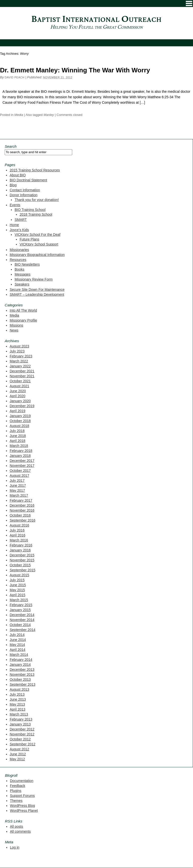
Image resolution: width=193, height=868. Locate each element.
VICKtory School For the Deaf (37, 235)
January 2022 (20, 366)
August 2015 (19, 575)
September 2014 (23, 630)
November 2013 (22, 675)
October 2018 (20, 421)
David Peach (15, 77)
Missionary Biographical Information (37, 255)
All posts (16, 826)
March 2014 (19, 655)
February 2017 (21, 500)
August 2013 (19, 689)
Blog (13, 185)
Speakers (22, 284)
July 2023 (17, 351)
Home (14, 225)
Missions (16, 325)
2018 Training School (36, 214)
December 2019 (22, 406)
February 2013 (21, 719)
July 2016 (17, 530)
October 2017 (20, 471)
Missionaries (19, 250)
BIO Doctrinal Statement (28, 180)
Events (15, 205)
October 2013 (20, 679)
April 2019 (17, 411)
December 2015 (22, 555)
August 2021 (19, 386)
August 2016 (19, 525)
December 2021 (22, 371)
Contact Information (25, 190)
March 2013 (19, 714)
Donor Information (24, 195)
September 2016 (23, 520)
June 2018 (18, 436)
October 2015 (20, 565)
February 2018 (21, 451)
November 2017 (22, 466)
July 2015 (17, 580)
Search (11, 146)
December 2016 (22, 505)
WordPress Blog (22, 806)
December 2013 (22, 670)
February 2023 (21, 356)
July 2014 (17, 635)
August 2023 (19, 346)
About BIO (18, 175)
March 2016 (19, 540)
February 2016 (21, 545)
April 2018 (17, 441)
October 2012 (20, 739)
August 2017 (19, 476)
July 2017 (17, 481)
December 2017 (22, 461)
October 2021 (20, 381)
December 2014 (22, 615)
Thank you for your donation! (37, 200)
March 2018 (19, 446)
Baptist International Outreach (97, 19)
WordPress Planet (24, 811)
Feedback (17, 786)
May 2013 (17, 704)
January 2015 (20, 610)
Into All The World (23, 310)
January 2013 (20, 724)
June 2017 (18, 485)
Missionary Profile (23, 320)
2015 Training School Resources (35, 170)
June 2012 (18, 754)
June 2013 (18, 699)
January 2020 (20, 401)
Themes (16, 801)
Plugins (16, 791)
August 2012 (19, 749)
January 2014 (20, 665)
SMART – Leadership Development (37, 294)
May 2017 (17, 490)
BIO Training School (30, 210)
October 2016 (20, 515)
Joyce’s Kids (19, 230)
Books (19, 269)
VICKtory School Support (39, 244)
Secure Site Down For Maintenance (37, 289)
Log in (15, 847)
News (14, 330)
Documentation (22, 781)
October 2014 (20, 625)
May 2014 (17, 645)
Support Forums (22, 796)
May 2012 (17, 759)
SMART (21, 220)
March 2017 (19, 495)
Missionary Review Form (34, 279)
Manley (49, 115)
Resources (18, 260)
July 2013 (17, 694)
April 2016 (17, 535)
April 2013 (17, 709)
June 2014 (18, 640)
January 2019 (20, 416)
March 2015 (19, 600)
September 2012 (23, 744)
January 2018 (20, 456)
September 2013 (23, 684)
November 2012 (22, 734)
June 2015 (18, 585)
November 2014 (22, 620)
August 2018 (19, 426)
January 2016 (20, 550)
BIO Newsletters (27, 264)
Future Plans (29, 239)
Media (19, 115)
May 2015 (17, 590)
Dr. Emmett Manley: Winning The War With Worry (75, 70)
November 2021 (22, 376)
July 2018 (17, 431)
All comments (20, 831)
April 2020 (17, 396)
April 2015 (17, 595)
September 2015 (23, 570)
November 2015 (22, 560)
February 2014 (21, 660)
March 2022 (19, 361)
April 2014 (17, 650)
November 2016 (22, 510)
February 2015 (21, 605)
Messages (23, 274)
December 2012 (22, 729)
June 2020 (18, 391)
